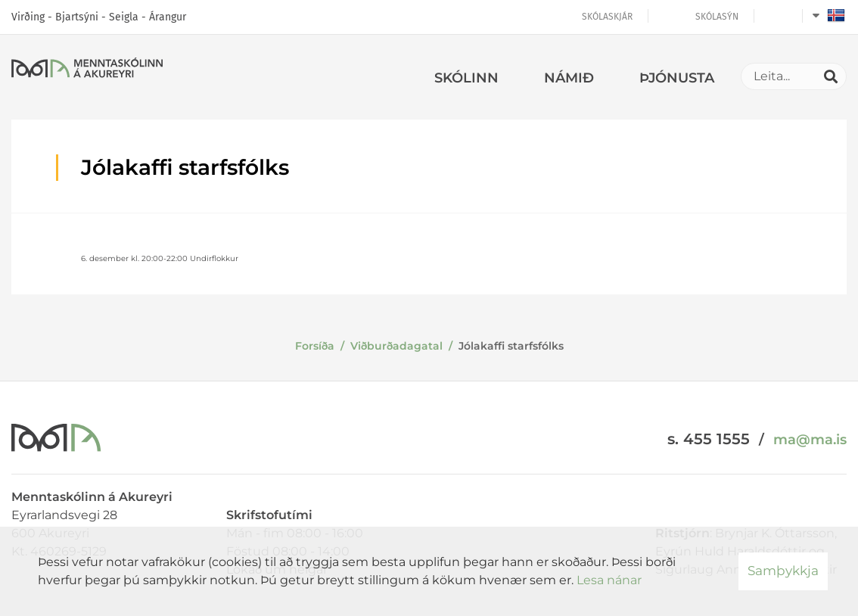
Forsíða (315, 346)
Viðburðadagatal (396, 346)
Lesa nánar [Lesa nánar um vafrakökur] (609, 580)
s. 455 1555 (709, 439)
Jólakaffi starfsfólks (511, 346)
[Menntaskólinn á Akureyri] (87, 70)
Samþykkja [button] (783, 571)
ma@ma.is (810, 440)
